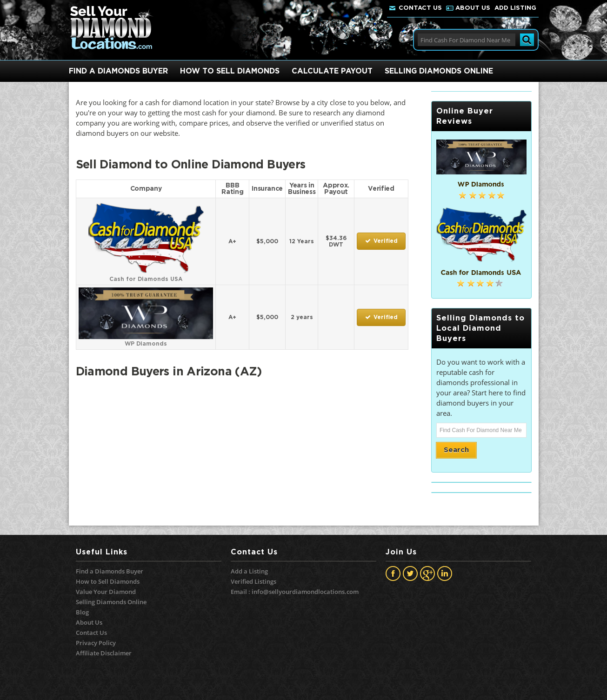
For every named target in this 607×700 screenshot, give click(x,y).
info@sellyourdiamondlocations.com (305, 592)
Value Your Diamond (106, 592)
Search (456, 450)
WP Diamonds (146, 340)
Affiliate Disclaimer (104, 653)
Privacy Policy (96, 643)
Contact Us (420, 8)
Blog (82, 612)
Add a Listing (249, 571)
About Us (473, 8)
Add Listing (515, 8)
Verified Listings (253, 581)
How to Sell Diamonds (108, 581)
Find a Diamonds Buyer (110, 571)
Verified (381, 241)
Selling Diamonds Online (111, 602)
